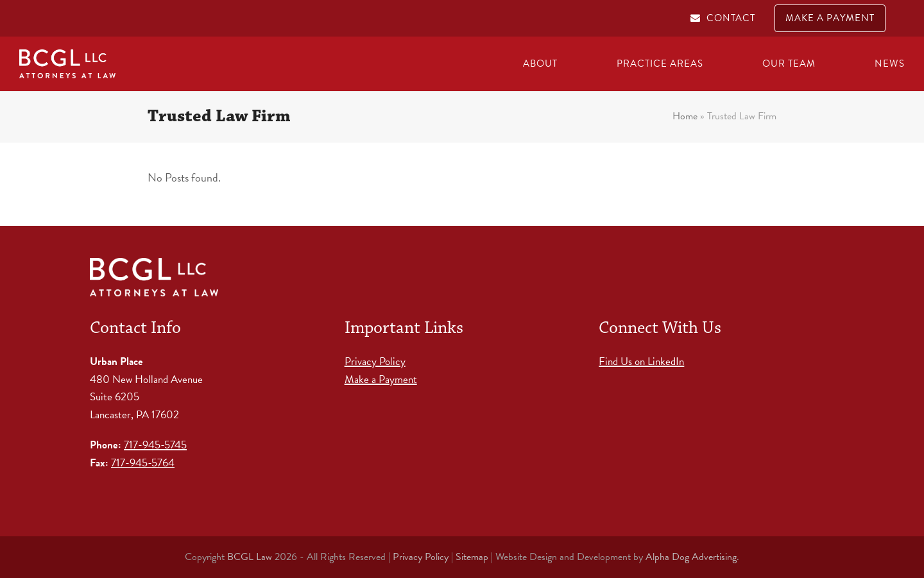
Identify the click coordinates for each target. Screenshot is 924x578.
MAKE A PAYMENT (830, 18)
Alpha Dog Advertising (691, 557)
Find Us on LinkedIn (641, 361)
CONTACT (731, 18)
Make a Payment (381, 379)
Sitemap (472, 557)
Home (685, 116)
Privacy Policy (375, 361)
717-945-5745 (155, 445)
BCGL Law (250, 557)
